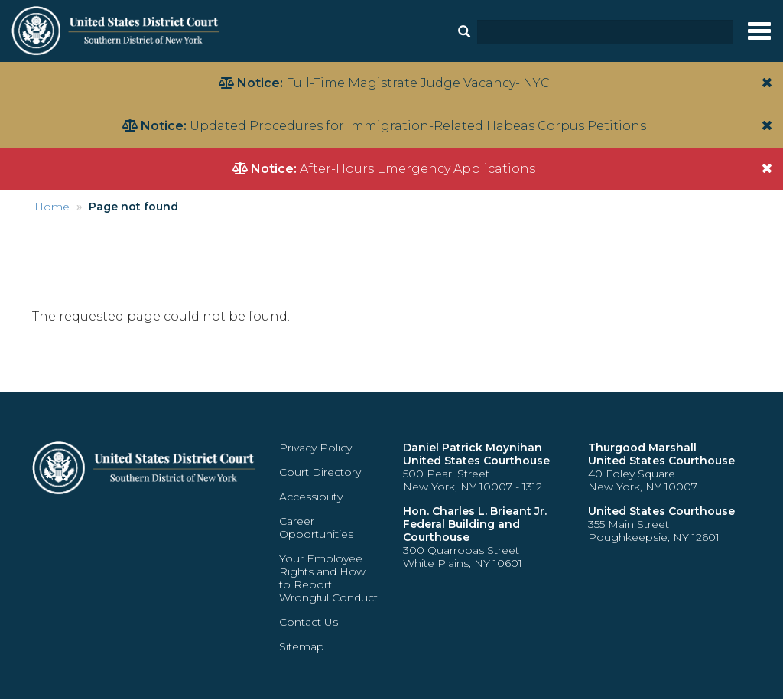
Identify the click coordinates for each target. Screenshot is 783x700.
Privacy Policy (315, 448)
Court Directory (320, 472)
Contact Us (309, 622)
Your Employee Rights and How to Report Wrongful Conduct (328, 578)
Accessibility (311, 497)
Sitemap (302, 646)
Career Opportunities (316, 527)
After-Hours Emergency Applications (417, 169)
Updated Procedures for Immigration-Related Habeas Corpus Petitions (418, 126)
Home (52, 207)
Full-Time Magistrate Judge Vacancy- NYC (418, 83)
